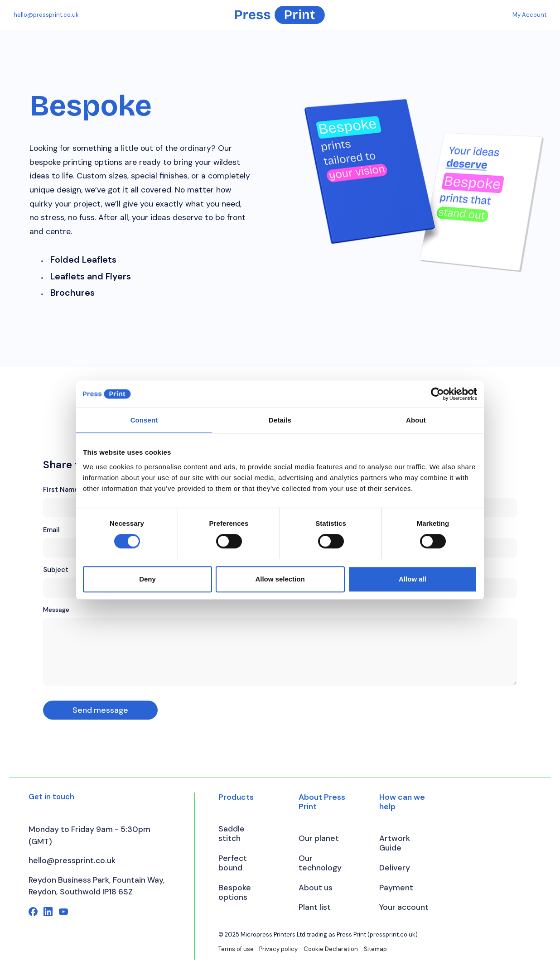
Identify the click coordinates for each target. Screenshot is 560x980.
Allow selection (280, 579)
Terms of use (236, 949)
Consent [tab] (144, 420)
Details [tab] (280, 420)
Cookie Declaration (331, 949)
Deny (147, 579)
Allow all (413, 579)
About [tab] (416, 420)
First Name (61, 490)
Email (51, 530)
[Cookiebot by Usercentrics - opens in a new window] (437, 394)
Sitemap (375, 949)
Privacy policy (278, 949)
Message (56, 610)
